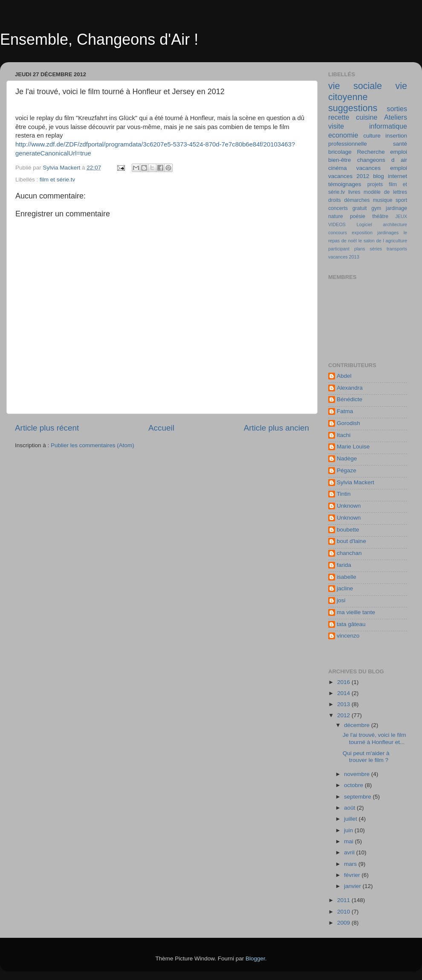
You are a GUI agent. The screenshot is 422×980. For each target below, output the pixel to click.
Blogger (255, 958)
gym (376, 208)
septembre (358, 797)
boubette (348, 530)
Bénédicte (350, 399)
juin (349, 830)
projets (375, 184)
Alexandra (350, 388)
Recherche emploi (382, 152)
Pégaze (347, 470)
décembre (358, 725)
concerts (338, 208)
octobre (354, 785)
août (350, 808)
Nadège (347, 458)
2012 (344, 715)
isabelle (347, 577)
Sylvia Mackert (356, 482)
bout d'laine (351, 541)
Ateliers (396, 117)
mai (350, 841)
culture (372, 136)
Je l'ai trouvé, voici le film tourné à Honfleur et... (374, 738)
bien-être (340, 160)
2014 (344, 693)
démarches (357, 200)
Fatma (345, 411)
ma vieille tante (356, 612)
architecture (395, 224)
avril (350, 852)
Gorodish (348, 423)
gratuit (360, 208)
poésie (358, 216)
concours (338, 233)
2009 (344, 923)
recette (339, 117)
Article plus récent (47, 428)
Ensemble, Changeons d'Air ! (99, 39)
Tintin (344, 494)
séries (376, 249)
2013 (344, 704)
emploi (399, 168)
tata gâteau (351, 624)
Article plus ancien (276, 428)
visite (336, 126)
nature (335, 216)
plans (360, 249)
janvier (353, 886)
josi (341, 600)
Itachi (344, 435)
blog (379, 176)
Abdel (344, 376)
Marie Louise (353, 447)
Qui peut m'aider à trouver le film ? (366, 757)
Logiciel (364, 224)
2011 (344, 900)
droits (335, 200)
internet (397, 176)
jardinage (396, 208)
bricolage (340, 152)
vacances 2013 (344, 257)
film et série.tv (57, 180)
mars (351, 864)
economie (343, 135)
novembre (358, 774)
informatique (388, 126)
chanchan (349, 553)
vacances (369, 168)
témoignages (345, 184)
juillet (351, 819)
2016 (344, 682)
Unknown (349, 506)
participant (339, 249)
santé (400, 144)
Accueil (161, 428)
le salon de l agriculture (383, 241)
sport (401, 200)
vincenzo (348, 636)
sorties (397, 109)
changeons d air (382, 160)
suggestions (353, 108)
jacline (345, 588)
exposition (362, 233)
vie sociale (355, 86)
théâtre (380, 216)
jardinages (388, 233)
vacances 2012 (349, 176)
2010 (344, 912)
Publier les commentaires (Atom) (92, 445)
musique (383, 200)
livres (354, 192)
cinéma (338, 168)
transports (397, 249)
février (353, 875)
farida (344, 565)
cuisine (367, 117)
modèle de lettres (385, 192)
